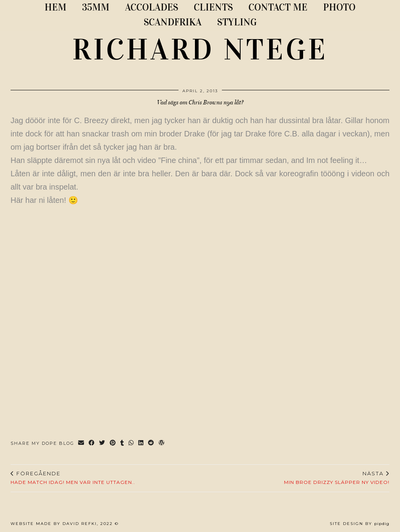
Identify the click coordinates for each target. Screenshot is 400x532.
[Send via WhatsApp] (131, 443)
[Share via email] (81, 443)
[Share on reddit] (151, 443)
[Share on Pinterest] (113, 443)
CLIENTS (213, 7)
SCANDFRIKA (173, 22)
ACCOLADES (152, 7)
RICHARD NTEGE (200, 50)
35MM (96, 7)
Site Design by (360, 524)
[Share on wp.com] (162, 443)
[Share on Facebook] (92, 443)
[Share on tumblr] (122, 443)
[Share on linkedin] (141, 443)
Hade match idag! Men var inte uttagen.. (73, 478)
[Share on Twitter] (103, 443)
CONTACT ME (278, 7)
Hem (55, 7)
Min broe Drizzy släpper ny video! (337, 478)
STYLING (237, 22)
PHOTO (339, 7)
